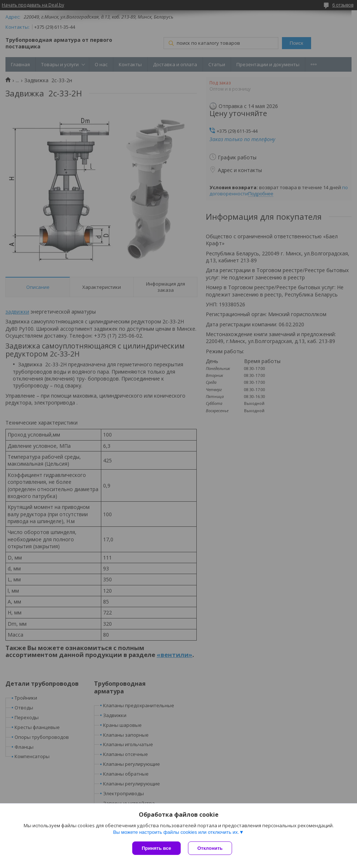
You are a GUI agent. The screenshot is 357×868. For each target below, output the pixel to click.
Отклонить (210, 848)
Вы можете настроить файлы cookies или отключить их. (176, 832)
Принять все (156, 848)
